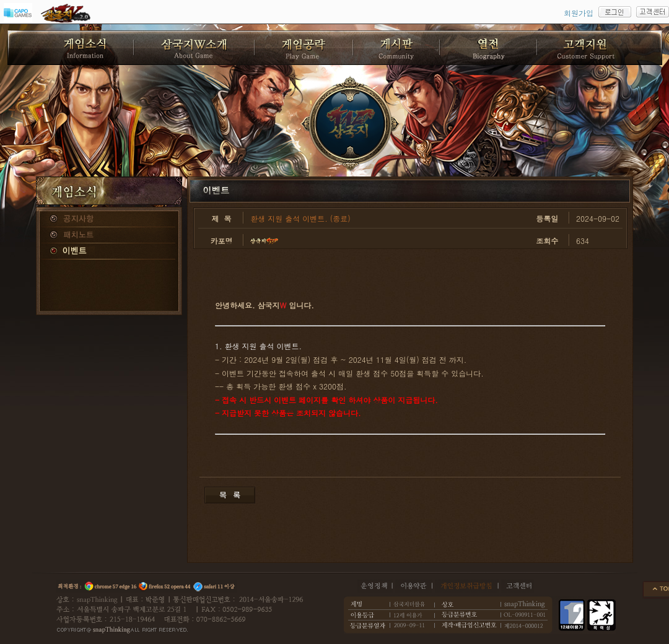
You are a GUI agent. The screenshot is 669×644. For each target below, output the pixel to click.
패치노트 (109, 235)
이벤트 (109, 251)
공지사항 (109, 219)
